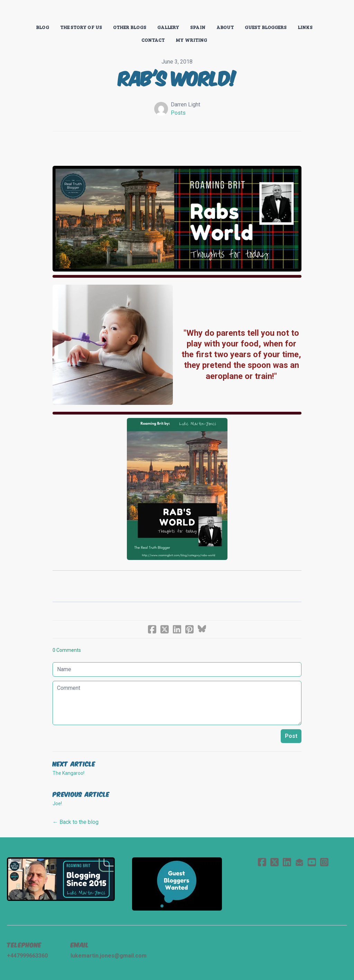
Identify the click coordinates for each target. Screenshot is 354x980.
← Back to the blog (76, 822)
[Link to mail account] (299, 862)
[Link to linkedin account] (287, 862)
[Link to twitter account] (274, 862)
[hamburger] (22, 11)
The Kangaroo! (68, 773)
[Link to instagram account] (324, 862)
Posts (178, 113)
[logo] (177, 12)
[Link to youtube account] (312, 862)
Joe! (57, 803)
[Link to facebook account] (262, 862)
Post (291, 736)
